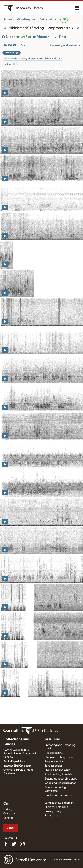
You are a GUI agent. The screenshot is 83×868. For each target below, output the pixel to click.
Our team (9, 814)
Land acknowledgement (60, 803)
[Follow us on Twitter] (14, 844)
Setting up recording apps (61, 779)
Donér (10, 828)
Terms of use (52, 816)
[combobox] (41, 28)
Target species (54, 766)
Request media (54, 762)
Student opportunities (58, 795)
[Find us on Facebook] (6, 844)
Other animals (49, 20)
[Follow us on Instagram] (22, 844)
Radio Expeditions (14, 761)
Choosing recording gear (60, 783)
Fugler (8, 20)
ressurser (53, 739)
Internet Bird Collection (17, 766)
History (8, 809)
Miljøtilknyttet (26, 20)
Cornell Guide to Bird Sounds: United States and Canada (20, 754)
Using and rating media (59, 757)
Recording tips (54, 753)
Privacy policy (53, 811)
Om (6, 804)
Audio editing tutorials (58, 774)
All (64, 20)
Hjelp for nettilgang (57, 807)
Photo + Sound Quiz (57, 770)
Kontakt (8, 818)
